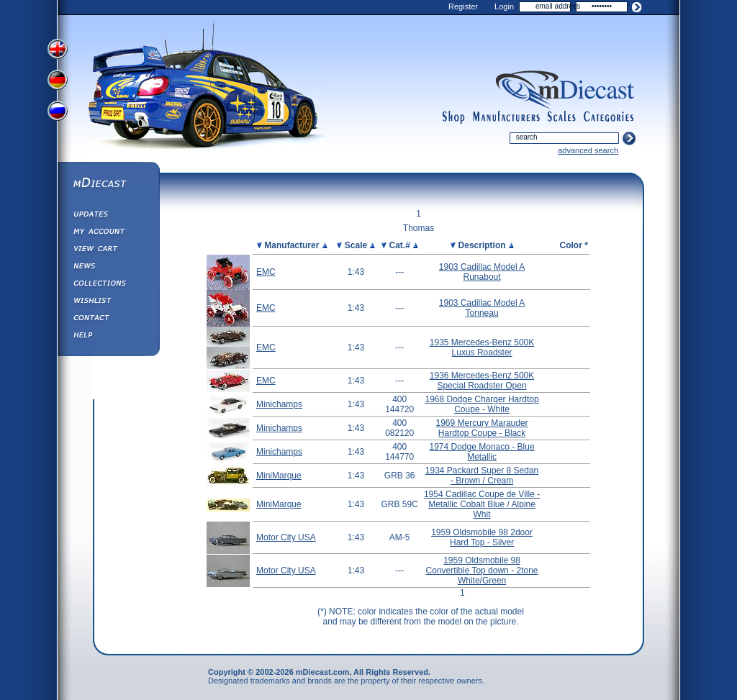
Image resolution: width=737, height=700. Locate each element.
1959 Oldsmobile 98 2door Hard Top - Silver (482, 537)
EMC (266, 272)
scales (561, 117)
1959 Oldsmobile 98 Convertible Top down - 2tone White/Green (482, 571)
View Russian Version (59, 114)
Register (463, 6)
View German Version (59, 81)
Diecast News (108, 268)
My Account (108, 233)
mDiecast (108, 184)
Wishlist (108, 302)
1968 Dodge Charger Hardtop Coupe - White (482, 404)
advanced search (588, 150)
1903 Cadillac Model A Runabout (482, 272)
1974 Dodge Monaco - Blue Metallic (482, 452)
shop (454, 117)
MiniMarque (279, 476)
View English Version (59, 49)
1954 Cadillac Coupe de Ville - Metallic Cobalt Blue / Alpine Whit (482, 504)
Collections (108, 285)
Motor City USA (286, 537)
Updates (108, 216)
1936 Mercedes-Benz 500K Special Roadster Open (482, 381)
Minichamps (279, 404)
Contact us (108, 319)
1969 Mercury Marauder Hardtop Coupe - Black (482, 428)
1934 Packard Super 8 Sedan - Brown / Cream (482, 476)
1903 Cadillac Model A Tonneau (482, 308)
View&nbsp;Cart (108, 250)
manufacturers (506, 117)
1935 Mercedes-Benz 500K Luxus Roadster (482, 347)
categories (609, 117)
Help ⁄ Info (108, 337)
